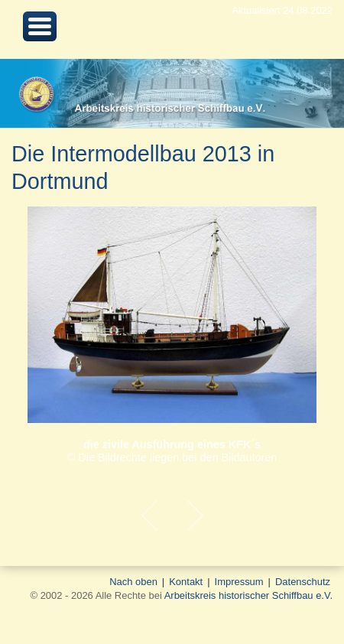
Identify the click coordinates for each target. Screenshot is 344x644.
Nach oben (133, 582)
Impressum (239, 582)
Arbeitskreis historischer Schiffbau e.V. (248, 595)
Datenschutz (303, 582)
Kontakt (186, 582)
